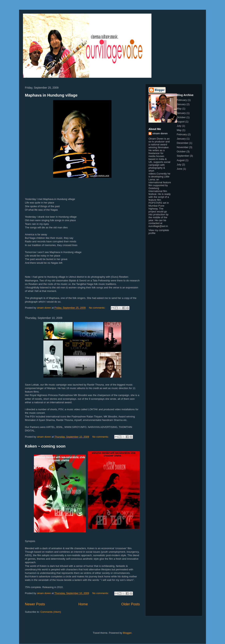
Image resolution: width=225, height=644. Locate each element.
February (182, 100)
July (179, 126)
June (179, 169)
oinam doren (160, 133)
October (181, 117)
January (181, 104)
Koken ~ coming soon (45, 446)
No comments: (97, 308)
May (179, 109)
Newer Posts (35, 604)
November (183, 147)
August (181, 122)
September (183, 156)
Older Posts (131, 604)
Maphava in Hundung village (51, 95)
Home (83, 604)
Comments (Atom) (51, 612)
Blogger (127, 633)
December (183, 143)
